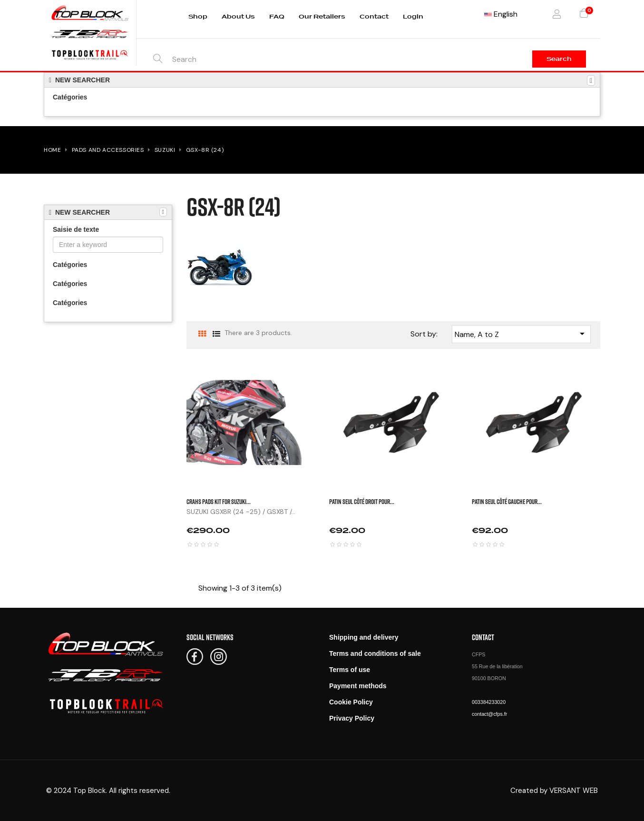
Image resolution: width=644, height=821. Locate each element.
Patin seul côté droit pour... (362, 501)
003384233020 (489, 702)
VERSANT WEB (574, 791)
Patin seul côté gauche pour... (507, 501)
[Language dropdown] (501, 14)
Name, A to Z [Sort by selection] (522, 334)
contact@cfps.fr (489, 714)
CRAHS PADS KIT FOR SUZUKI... (219, 501)
